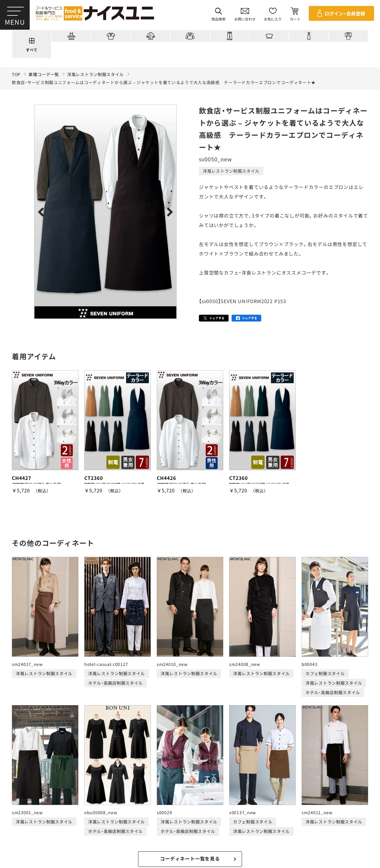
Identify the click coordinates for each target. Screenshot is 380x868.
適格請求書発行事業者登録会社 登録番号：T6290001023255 (190, 787)
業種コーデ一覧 (44, 74)
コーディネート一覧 (100, 808)
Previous (42, 212)
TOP (16, 74)
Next (168, 212)
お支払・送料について (110, 830)
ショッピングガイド (198, 808)
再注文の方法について (61, 830)
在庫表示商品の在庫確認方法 (346, 830)
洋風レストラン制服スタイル (95, 74)
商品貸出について (243, 830)
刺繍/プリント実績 (149, 808)
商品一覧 (62, 808)
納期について (150, 830)
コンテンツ (239, 808)
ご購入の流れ (20, 830)
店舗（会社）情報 (275, 808)
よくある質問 (313, 808)
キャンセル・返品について (195, 830)
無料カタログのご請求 (290, 830)
